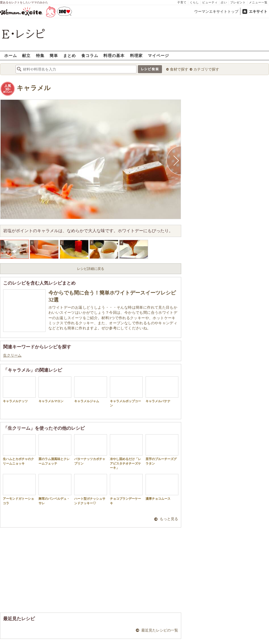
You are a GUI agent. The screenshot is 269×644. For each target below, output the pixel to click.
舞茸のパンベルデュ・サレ (55, 489)
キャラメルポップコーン (126, 392)
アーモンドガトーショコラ (19, 489)
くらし (194, 2)
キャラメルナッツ (19, 390)
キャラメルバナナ (162, 390)
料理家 (136, 55)
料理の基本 (114, 55)
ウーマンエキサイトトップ (216, 11)
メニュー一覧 (258, 2)
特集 (40, 55)
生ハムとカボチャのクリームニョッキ (19, 450)
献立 (26, 55)
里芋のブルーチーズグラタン (162, 450)
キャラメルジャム (91, 390)
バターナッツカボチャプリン (91, 450)
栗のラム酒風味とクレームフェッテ (55, 450)
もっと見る (169, 519)
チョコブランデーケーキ (126, 489)
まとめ (70, 55)
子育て (182, 2)
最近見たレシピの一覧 (160, 630)
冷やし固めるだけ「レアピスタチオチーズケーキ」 (126, 452)
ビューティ (210, 2)
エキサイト (258, 11)
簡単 (54, 55)
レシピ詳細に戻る (91, 269)
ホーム (11, 55)
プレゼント (238, 2)
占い (224, 2)
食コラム (90, 55)
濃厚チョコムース (162, 487)
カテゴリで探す (206, 69)
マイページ (158, 55)
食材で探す (179, 69)
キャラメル (34, 88)
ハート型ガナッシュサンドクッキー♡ (91, 489)
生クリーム (12, 355)
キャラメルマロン (55, 390)
